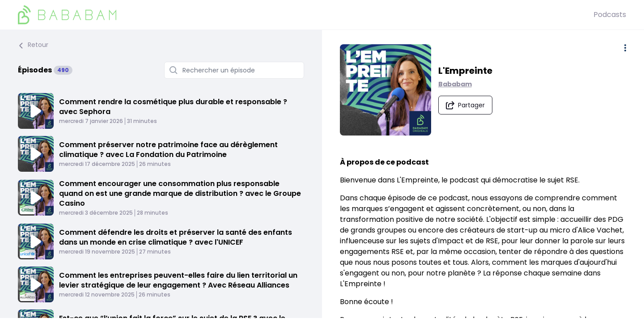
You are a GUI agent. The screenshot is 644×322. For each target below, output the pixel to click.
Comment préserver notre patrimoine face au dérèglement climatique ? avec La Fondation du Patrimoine (168, 150)
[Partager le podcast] (465, 105)
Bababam (455, 84)
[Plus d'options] (625, 48)
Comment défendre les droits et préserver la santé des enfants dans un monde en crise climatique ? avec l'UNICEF (176, 237)
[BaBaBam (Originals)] (306, 15)
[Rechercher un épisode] (234, 70)
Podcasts (610, 15)
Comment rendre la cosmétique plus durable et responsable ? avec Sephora (173, 107)
